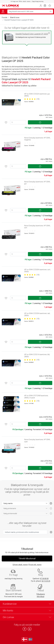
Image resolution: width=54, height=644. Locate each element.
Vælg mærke (8, 503)
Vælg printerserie (10, 508)
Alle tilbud (40, 596)
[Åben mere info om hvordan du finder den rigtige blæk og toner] (51, 532)
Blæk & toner (15, 17)
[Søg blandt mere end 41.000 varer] (28, 11)
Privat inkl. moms (35, 565)
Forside (4, 17)
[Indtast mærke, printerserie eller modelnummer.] (25, 532)
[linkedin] (29, 630)
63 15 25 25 (46, 581)
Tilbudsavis (41, 594)
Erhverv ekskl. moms (20, 565)
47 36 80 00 (44, 579)
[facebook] (25, 630)
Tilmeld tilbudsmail (27, 558)
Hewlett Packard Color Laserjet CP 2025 (32, 34)
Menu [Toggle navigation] (3, 12)
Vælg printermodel (10, 513)
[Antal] (18, 122)
